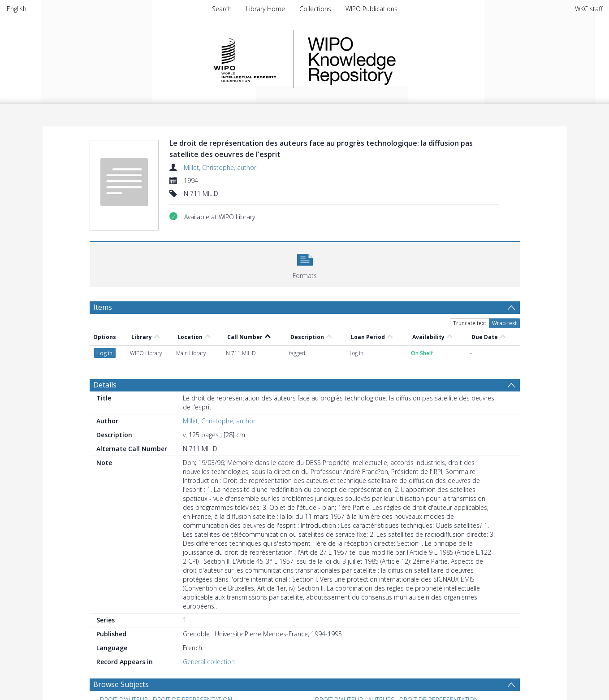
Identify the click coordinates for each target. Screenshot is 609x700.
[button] (305, 263)
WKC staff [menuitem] (589, 9)
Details (105, 385)
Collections (315, 9)
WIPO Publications (371, 9)
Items (103, 307)
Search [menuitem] (222, 9)
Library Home (266, 9)
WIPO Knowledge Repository (389, 59)
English (17, 9)
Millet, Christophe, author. (221, 167)
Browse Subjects (121, 684)
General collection (209, 662)
